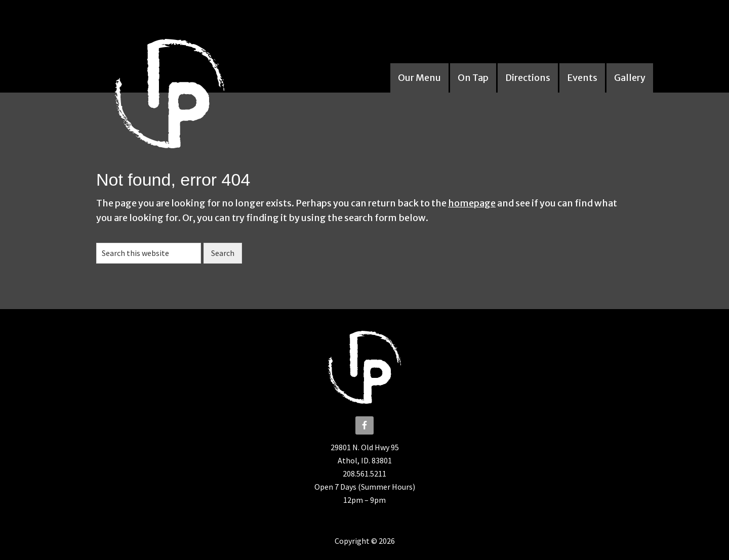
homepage (472, 203)
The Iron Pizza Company (180, 89)
